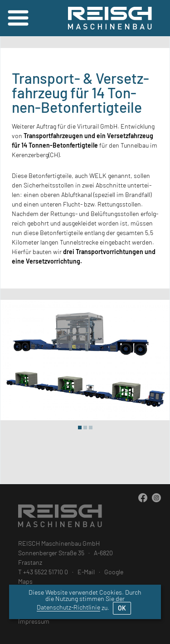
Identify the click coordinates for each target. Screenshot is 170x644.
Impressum (34, 621)
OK (122, 608)
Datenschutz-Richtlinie (68, 607)
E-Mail (86, 572)
